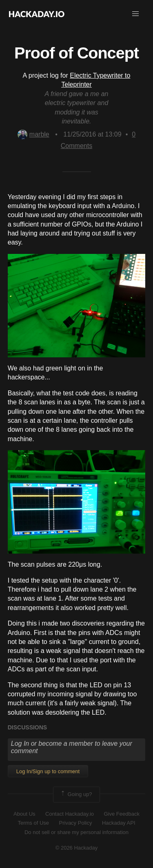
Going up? (76, 794)
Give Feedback (121, 814)
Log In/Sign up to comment (48, 771)
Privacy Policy (76, 823)
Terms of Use (33, 823)
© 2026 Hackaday (77, 848)
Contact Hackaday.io (70, 814)
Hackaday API (119, 823)
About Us (24, 814)
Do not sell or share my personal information (76, 832)
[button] (135, 14)
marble (33, 134)
